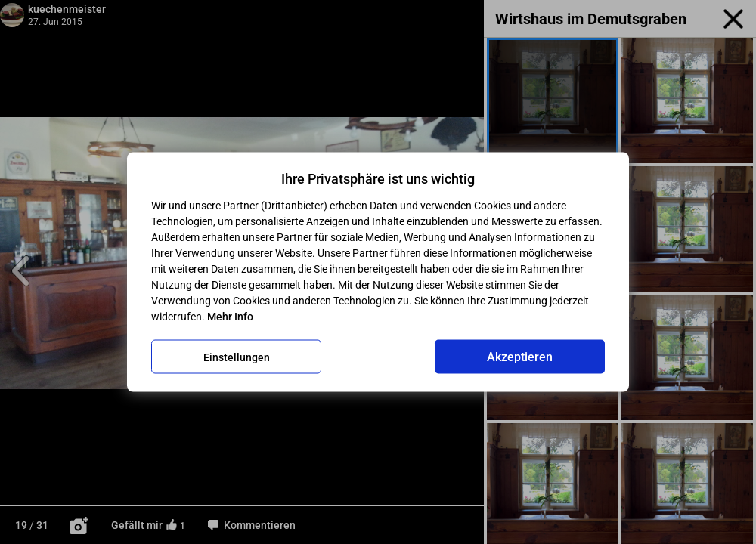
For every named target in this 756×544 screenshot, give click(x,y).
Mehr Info (230, 317)
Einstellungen (237, 357)
